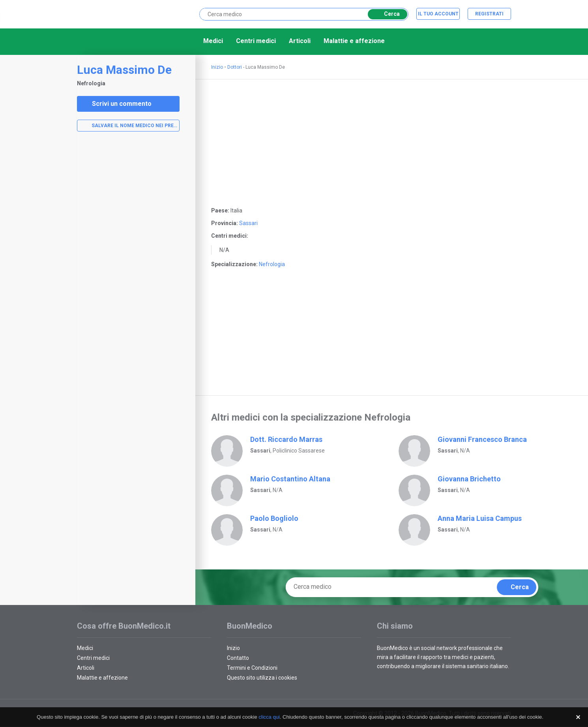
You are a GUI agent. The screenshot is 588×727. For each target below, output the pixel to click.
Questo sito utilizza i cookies (262, 678)
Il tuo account (438, 14)
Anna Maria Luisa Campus (480, 518)
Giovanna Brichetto (469, 479)
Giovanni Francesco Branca (482, 439)
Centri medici (256, 41)
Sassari (248, 223)
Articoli (300, 41)
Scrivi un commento (117, 104)
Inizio (217, 67)
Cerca (386, 14)
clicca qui (269, 717)
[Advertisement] (128, 263)
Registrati (489, 14)
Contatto (238, 658)
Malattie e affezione (354, 41)
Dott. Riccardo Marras (286, 439)
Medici (213, 41)
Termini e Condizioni (252, 668)
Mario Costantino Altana (290, 479)
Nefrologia (272, 264)
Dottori (235, 67)
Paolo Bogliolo (274, 518)
